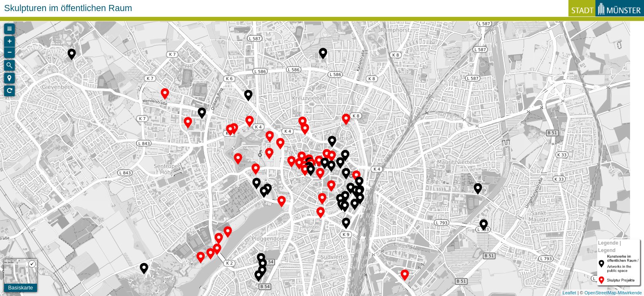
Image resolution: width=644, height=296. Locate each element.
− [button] (10, 53)
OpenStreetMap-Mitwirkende (613, 293)
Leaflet (569, 293)
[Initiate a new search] (9, 65)
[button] (9, 78)
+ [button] (10, 42)
